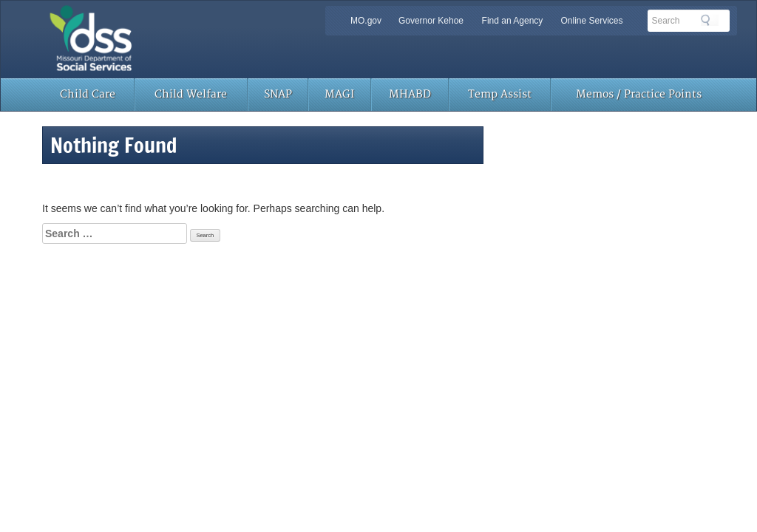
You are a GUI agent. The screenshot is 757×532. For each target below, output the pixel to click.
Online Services (591, 21)
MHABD (410, 94)
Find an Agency (513, 21)
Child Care (88, 94)
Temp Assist (500, 94)
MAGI (339, 94)
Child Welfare (191, 94)
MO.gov (366, 21)
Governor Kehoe (431, 21)
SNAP (278, 94)
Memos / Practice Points (639, 94)
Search (710, 20)
